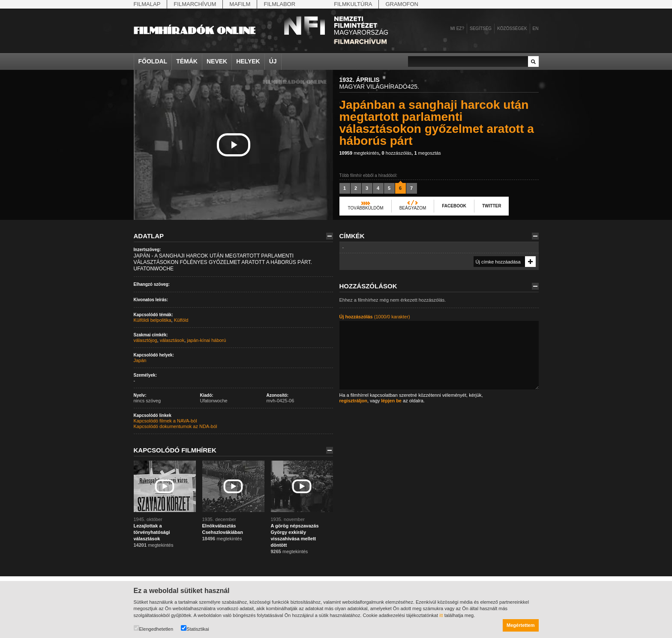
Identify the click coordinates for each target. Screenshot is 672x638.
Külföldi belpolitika (153, 320)
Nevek (217, 61)
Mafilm (240, 4)
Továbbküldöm (366, 208)
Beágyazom (413, 208)
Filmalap (147, 4)
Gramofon (402, 4)
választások (172, 340)
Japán (140, 360)
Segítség (481, 28)
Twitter (492, 206)
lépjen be (391, 401)
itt (441, 615)
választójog (145, 340)
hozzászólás (397, 153)
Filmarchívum (195, 4)
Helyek (248, 61)
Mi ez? (457, 28)
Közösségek (512, 28)
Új (273, 61)
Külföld (181, 320)
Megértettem (520, 625)
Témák (187, 61)
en (536, 28)
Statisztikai (195, 628)
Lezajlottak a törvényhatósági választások (152, 532)
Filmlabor (279, 4)
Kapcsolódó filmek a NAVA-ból (165, 421)
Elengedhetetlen (154, 628)
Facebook (454, 206)
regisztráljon (353, 401)
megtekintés (359, 153)
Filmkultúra (353, 4)
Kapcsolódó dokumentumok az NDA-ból (175, 426)
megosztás (427, 153)
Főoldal (153, 61)
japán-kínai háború (206, 340)
